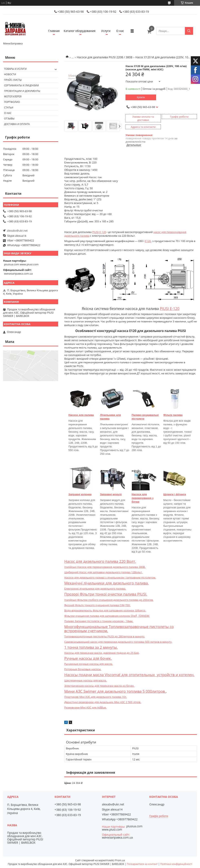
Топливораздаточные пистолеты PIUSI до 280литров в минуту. (105, 636)
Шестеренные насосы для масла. (86, 680)
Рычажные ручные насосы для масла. (89, 664)
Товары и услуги (15, 69)
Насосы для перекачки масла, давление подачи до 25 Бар (102, 653)
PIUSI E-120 (170, 308)
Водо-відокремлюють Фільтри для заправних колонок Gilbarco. (105, 610)
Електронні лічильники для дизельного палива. (95, 589)
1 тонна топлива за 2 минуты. (91, 647)
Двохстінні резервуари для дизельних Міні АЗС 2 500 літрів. (103, 702)
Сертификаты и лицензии (21, 85)
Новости (10, 74)
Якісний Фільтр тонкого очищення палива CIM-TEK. (97, 605)
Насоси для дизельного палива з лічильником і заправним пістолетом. (110, 578)
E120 (148, 241)
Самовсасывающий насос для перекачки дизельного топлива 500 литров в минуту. (118, 642)
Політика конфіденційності (176, 864)
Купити (141, 97)
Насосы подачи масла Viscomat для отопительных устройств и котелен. (129, 675)
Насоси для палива (81, 415)
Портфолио (12, 102)
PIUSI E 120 (99, 232)
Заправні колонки (80, 494)
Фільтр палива (173, 415)
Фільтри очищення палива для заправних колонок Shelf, (107, 616)
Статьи (9, 108)
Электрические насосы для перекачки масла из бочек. (99, 686)
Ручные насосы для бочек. (88, 658)
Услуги (106, 31)
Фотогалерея (13, 96)
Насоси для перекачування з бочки (143, 498)
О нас (120, 31)
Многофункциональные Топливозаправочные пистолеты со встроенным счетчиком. (119, 629)
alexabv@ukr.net (17, 231)
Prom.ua (120, 860)
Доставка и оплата (17, 124)
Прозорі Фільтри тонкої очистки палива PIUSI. (106, 594)
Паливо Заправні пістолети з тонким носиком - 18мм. (99, 621)
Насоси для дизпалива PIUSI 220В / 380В (105, 57)
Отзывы (9, 119)
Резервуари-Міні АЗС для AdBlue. (86, 707)
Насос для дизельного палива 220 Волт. (100, 561)
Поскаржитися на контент (142, 864)
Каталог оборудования (79, 31)
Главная (54, 31)
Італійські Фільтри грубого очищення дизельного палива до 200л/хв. (109, 600)
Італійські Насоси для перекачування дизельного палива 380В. (105, 567)
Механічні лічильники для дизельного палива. (107, 583)
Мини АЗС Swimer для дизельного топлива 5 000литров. (115, 691)
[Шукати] (189, 31)
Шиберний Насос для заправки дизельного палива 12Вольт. (103, 572)
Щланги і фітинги (175, 494)
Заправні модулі (111, 494)
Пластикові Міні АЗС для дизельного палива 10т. (96, 697)
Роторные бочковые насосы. (83, 669)
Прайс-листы (13, 80)
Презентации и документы (22, 91)
